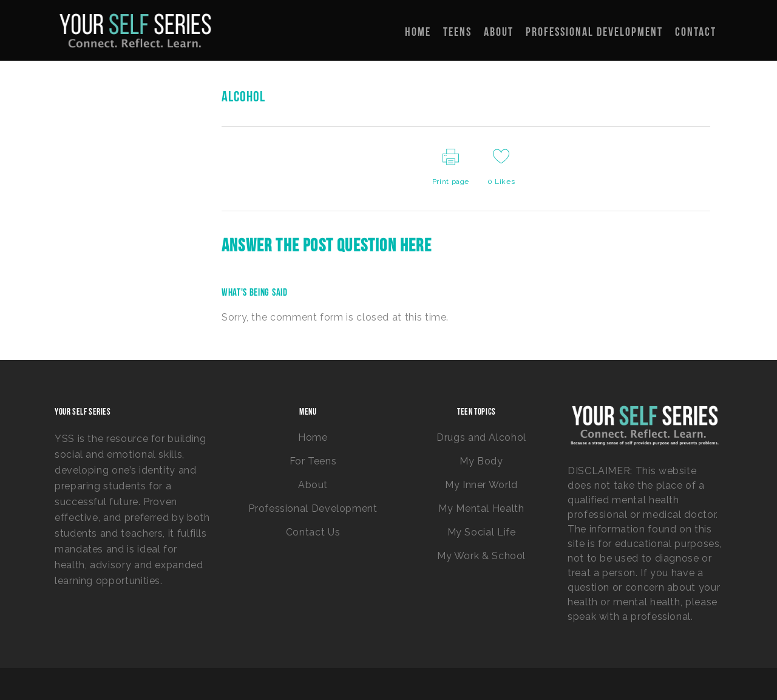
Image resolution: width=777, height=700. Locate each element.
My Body (481, 461)
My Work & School (481, 556)
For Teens (313, 461)
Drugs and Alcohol (481, 437)
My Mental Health (481, 508)
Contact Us (313, 532)
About (313, 485)
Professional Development (313, 508)
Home (313, 437)
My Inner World (481, 485)
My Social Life (482, 532)
